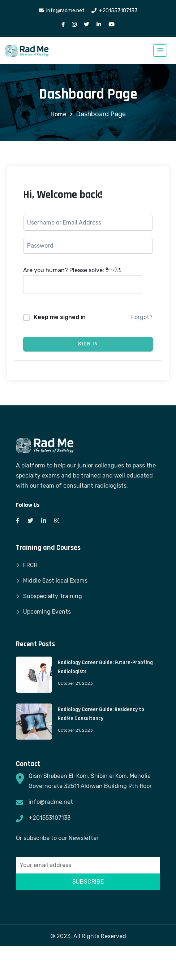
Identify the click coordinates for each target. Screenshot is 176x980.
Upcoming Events (47, 612)
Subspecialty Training (53, 596)
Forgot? (142, 317)
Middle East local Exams (55, 581)
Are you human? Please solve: (83, 280)
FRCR (30, 565)
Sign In (88, 344)
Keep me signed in (60, 317)
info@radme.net (51, 802)
